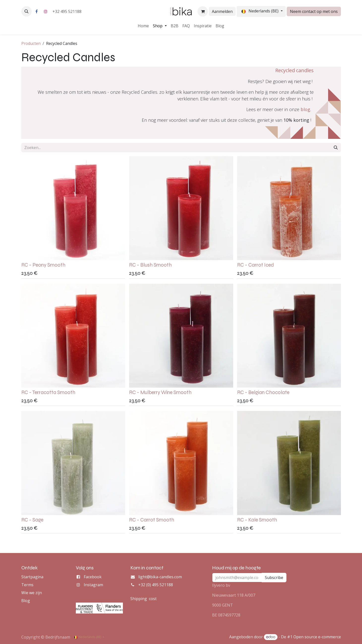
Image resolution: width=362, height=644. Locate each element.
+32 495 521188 (68, 11)
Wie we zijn (32, 593)
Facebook (93, 577)
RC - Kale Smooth (257, 520)
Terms (27, 585)
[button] (27, 11)
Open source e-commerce (317, 637)
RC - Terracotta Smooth (48, 392)
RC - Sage (32, 520)
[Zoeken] (336, 148)
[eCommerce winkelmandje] (203, 11)
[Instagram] (46, 11)
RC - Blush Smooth (150, 265)
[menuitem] (143, 26)
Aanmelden (222, 11)
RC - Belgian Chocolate (263, 392)
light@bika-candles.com (160, 577)
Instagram (93, 585)
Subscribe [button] (274, 578)
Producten (31, 43)
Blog (26, 601)
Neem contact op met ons (314, 11)
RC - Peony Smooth (43, 265)
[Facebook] (37, 11)
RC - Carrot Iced (255, 265)
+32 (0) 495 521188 (156, 585)
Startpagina (32, 577)
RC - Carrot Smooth (152, 520)
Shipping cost (143, 599)
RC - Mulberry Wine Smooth (160, 392)
